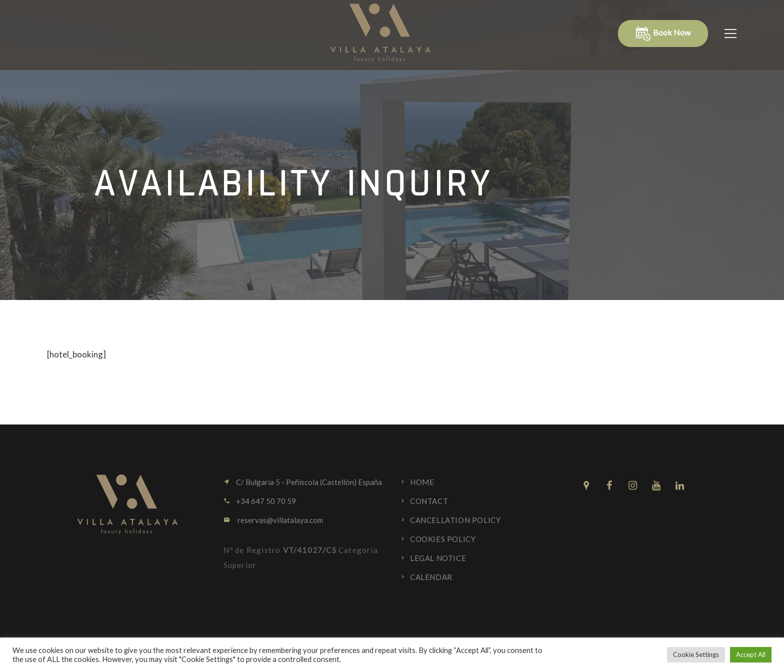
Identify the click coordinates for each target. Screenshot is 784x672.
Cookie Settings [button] (696, 654)
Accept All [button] (751, 654)
